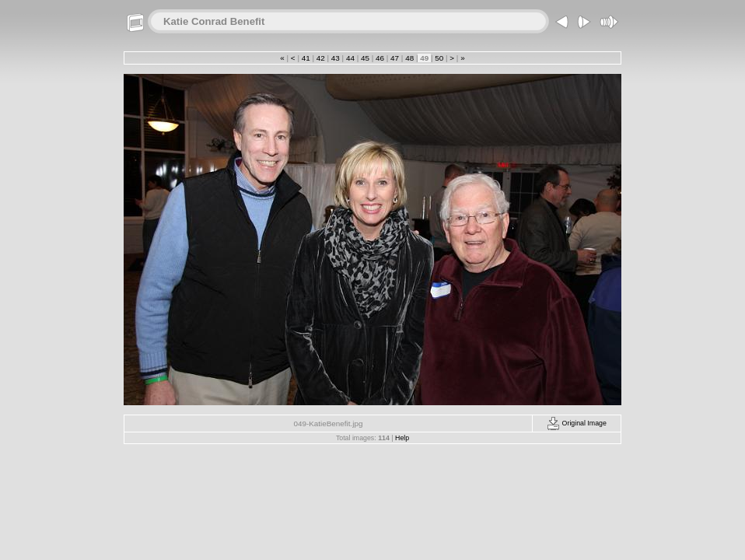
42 (320, 58)
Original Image (577, 423)
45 (365, 58)
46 (379, 58)
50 (439, 58)
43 (335, 58)
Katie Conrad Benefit (214, 21)
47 (394, 58)
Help (402, 438)
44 (350, 58)
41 (306, 58)
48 (409, 58)
